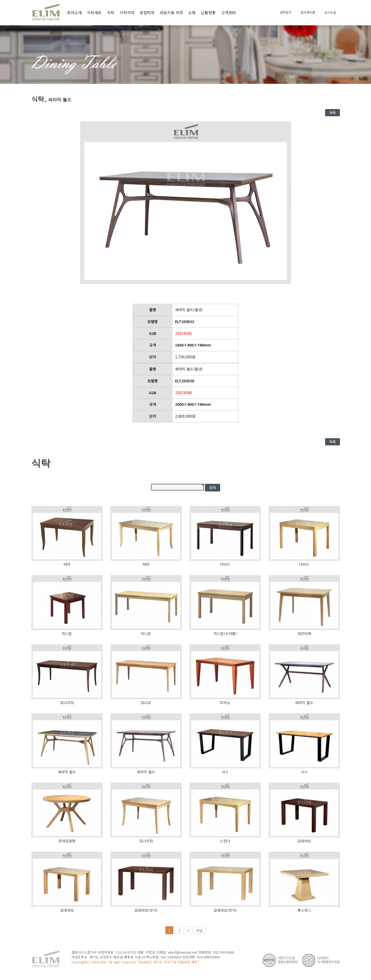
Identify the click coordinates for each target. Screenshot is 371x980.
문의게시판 (308, 12)
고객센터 (228, 13)
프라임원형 (67, 841)
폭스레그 (304, 910)
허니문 (67, 633)
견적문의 (286, 12)
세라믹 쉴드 (304, 703)
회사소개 (74, 13)
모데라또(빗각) (146, 910)
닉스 (225, 772)
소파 (192, 13)
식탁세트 (94, 13)
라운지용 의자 (171, 13)
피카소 (225, 703)
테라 (67, 564)
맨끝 (200, 930)
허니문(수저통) (225, 633)
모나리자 (67, 703)
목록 (333, 113)
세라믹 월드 (67, 772)
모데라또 (304, 841)
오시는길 (330, 12)
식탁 (111, 13)
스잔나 (225, 841)
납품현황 (208, 13)
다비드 (225, 564)
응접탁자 (147, 13)
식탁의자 (127, 13)
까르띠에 (304, 633)
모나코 (146, 703)
